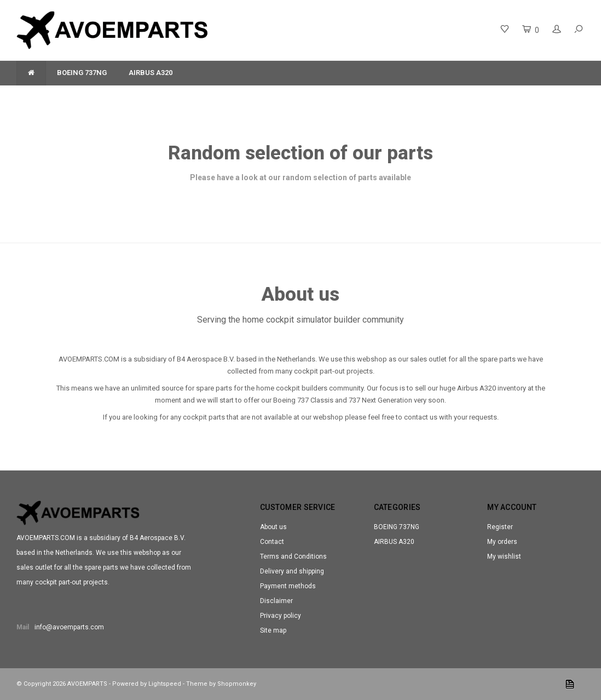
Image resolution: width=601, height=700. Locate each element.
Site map (273, 630)
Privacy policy (281, 616)
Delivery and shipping (292, 571)
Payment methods (288, 586)
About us (273, 527)
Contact (272, 542)
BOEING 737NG (82, 73)
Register (500, 527)
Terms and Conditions (293, 556)
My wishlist (504, 556)
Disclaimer (276, 601)
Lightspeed (165, 684)
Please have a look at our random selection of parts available (300, 177)
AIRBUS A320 (151, 73)
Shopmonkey (237, 684)
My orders (502, 542)
